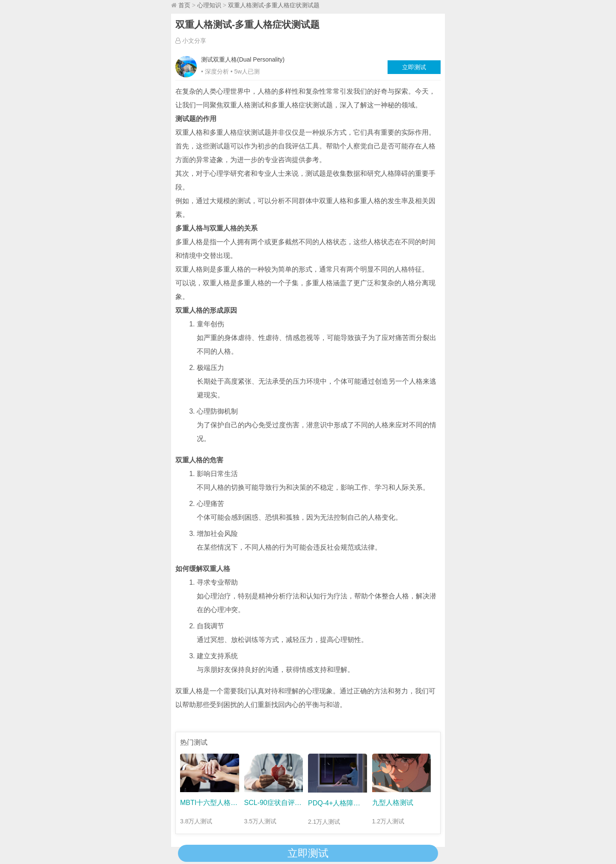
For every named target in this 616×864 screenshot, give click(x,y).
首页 (184, 5)
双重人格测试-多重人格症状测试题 (274, 5)
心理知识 (209, 5)
